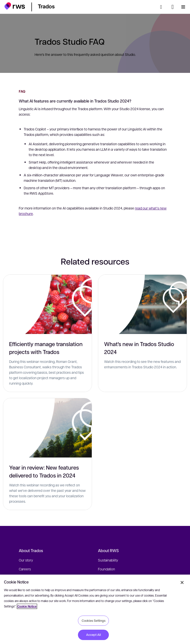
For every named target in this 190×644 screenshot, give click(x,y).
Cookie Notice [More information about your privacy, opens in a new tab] (27, 606)
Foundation (107, 569)
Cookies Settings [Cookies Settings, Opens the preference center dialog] (94, 621)
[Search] (163, 7)
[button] (15, 6)
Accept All (94, 635)
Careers (25, 569)
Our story (26, 560)
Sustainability (108, 560)
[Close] (182, 582)
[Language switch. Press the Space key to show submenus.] (173, 7)
